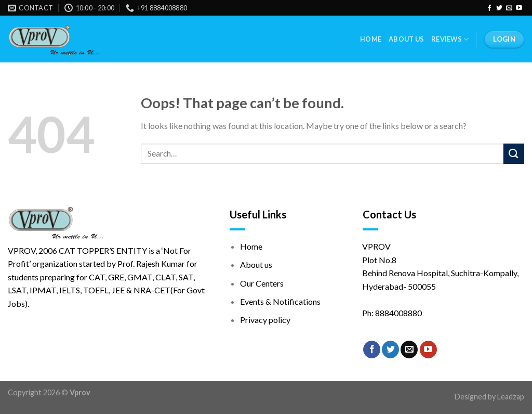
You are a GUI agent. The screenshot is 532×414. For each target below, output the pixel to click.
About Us (406, 39)
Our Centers (262, 283)
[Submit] (514, 154)
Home (371, 39)
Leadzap (511, 397)
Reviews (450, 39)
